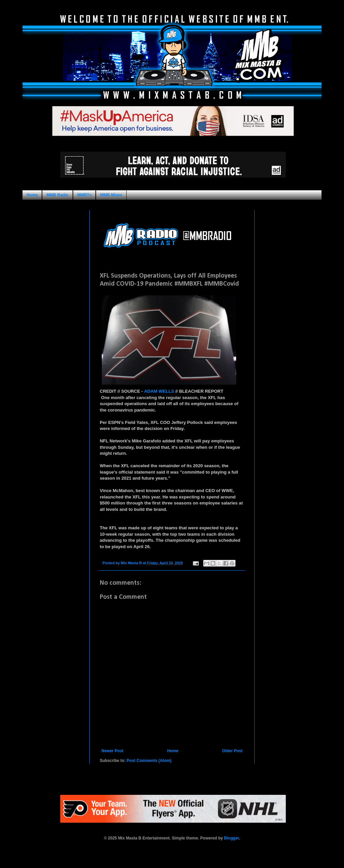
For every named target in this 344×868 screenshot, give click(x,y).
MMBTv (84, 195)
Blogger (232, 838)
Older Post (232, 751)
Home (32, 195)
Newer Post (112, 751)
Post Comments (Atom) (149, 761)
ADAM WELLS (159, 391)
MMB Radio (57, 195)
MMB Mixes (111, 195)
